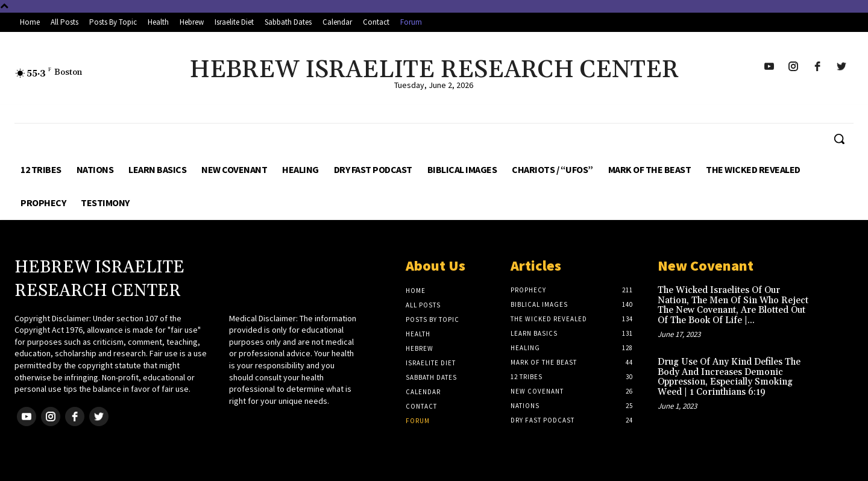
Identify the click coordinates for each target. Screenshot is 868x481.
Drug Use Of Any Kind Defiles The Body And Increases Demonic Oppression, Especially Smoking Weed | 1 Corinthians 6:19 (729, 377)
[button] (839, 139)
